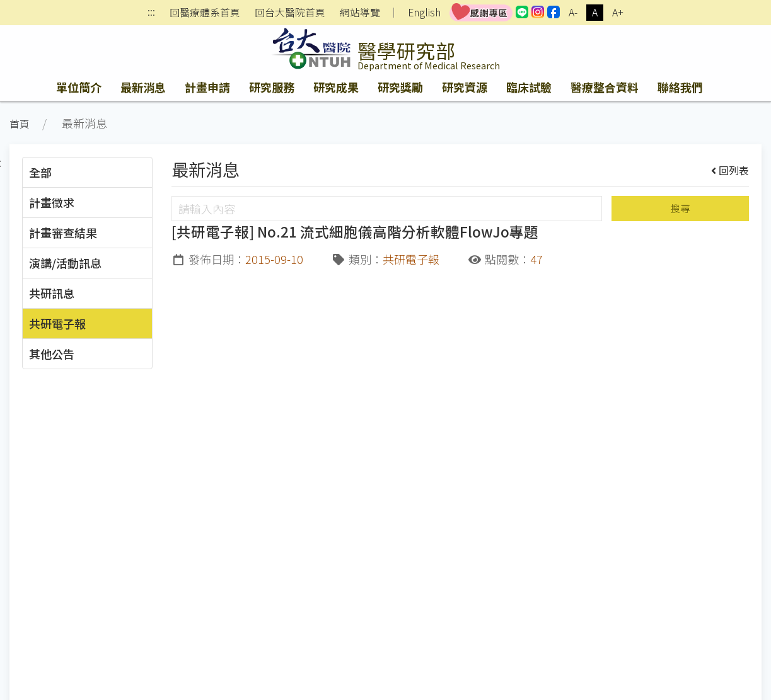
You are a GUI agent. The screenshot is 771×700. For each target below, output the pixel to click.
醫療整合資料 (605, 87)
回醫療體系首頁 (205, 13)
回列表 (730, 170)
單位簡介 (79, 87)
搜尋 (680, 208)
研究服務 (272, 87)
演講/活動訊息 (65, 263)
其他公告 (52, 353)
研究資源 (465, 87)
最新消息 (143, 87)
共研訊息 (52, 293)
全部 (40, 172)
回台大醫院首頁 (290, 13)
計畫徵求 (52, 202)
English (424, 12)
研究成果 (336, 87)
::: (151, 13)
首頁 (20, 124)
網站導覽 (360, 13)
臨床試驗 (529, 87)
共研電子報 (57, 323)
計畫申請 (207, 87)
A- (573, 12)
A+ (618, 12)
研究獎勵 (400, 87)
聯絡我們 (680, 87)
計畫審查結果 (63, 232)
